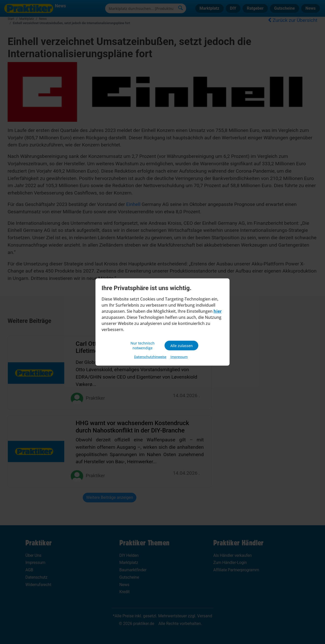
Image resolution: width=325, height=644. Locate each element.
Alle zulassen (181, 346)
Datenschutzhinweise (150, 357)
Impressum (179, 357)
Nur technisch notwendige (143, 346)
